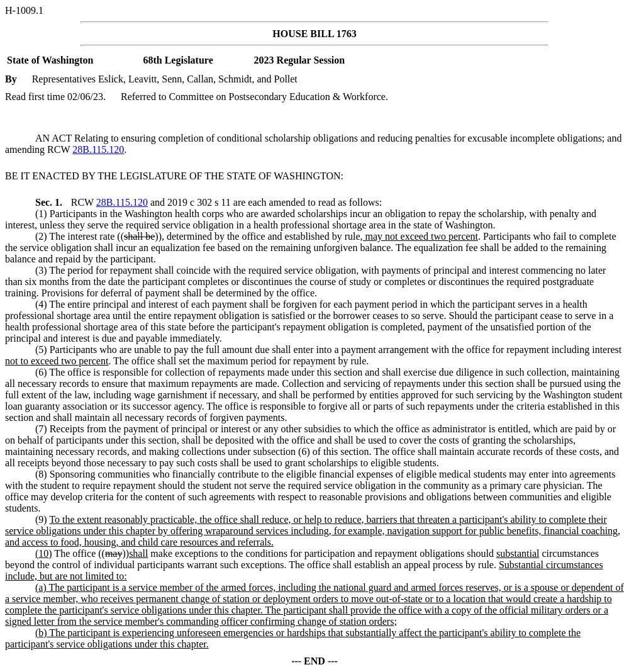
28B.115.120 (98, 149)
